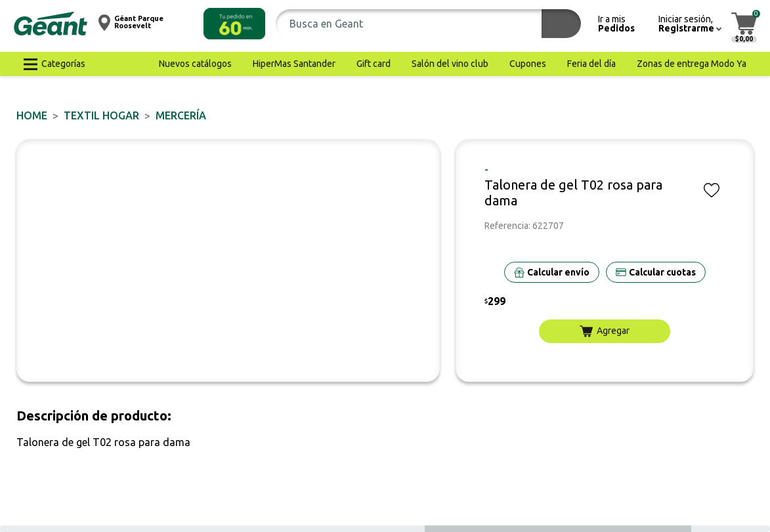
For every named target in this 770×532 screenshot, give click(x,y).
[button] (234, 24)
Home (32, 115)
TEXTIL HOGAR (101, 115)
